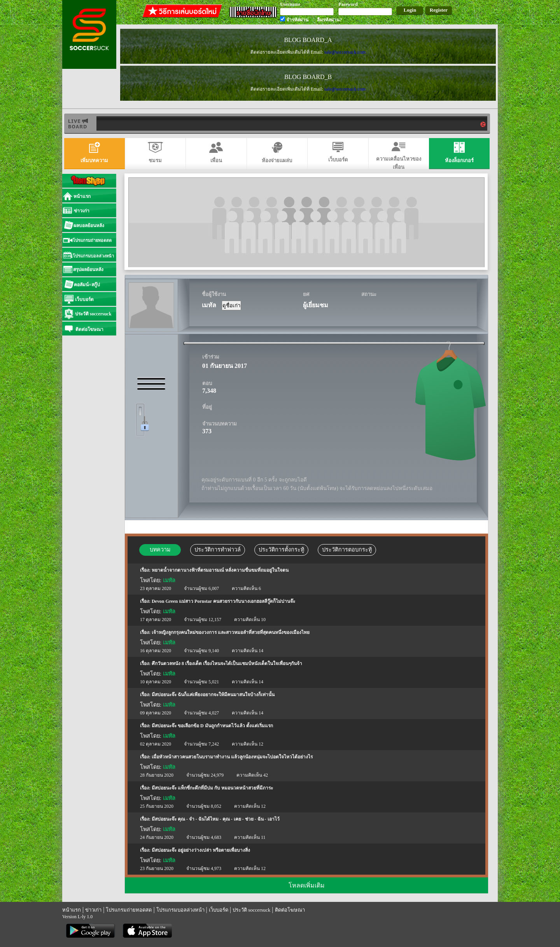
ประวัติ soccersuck (251, 910)
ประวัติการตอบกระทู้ (347, 550)
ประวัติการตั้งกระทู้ (281, 550)
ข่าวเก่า (93, 910)
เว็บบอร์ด (219, 910)
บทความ (160, 550)
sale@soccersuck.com (345, 52)
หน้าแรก (72, 910)
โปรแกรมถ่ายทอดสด (129, 910)
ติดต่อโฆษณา (290, 910)
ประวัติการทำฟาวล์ (218, 550)
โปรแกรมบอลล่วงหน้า (180, 910)
